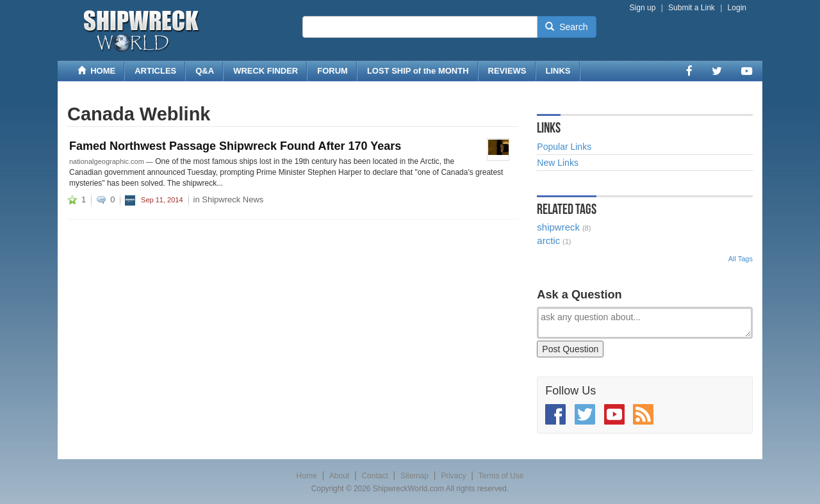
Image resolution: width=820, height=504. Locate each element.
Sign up (643, 8)
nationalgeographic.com (107, 161)
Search (566, 27)
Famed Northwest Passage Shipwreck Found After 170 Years (235, 146)
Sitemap (414, 476)
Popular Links (564, 147)
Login (737, 8)
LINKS (558, 71)
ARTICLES (155, 71)
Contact (374, 476)
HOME (96, 71)
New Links (558, 163)
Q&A (205, 71)
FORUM (332, 71)
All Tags (741, 259)
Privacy (453, 476)
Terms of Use (501, 476)
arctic (548, 240)
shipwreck (558, 227)
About (339, 476)
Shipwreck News (233, 199)
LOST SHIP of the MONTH (418, 71)
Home (307, 476)
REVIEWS (507, 71)
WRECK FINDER (266, 71)
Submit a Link (692, 8)
